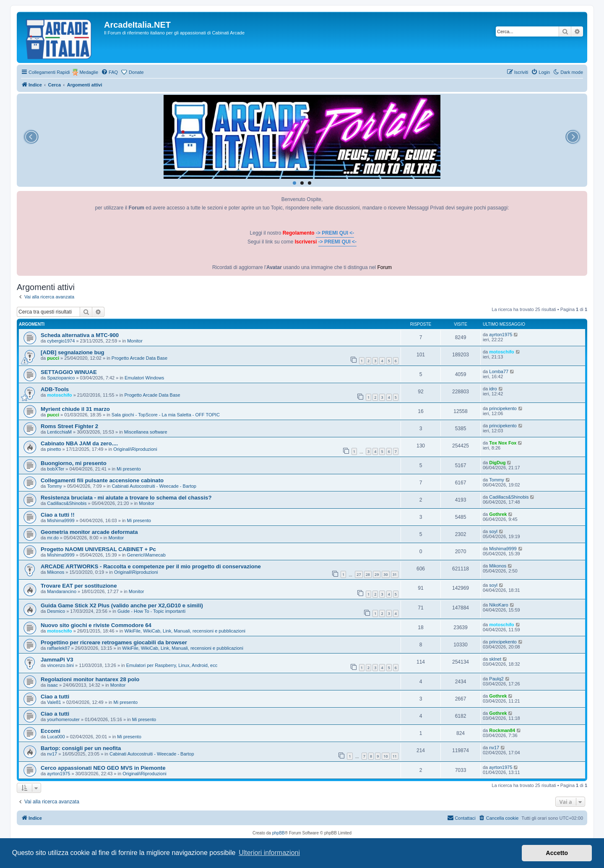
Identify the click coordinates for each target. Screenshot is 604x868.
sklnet (495, 659)
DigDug (497, 463)
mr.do (53, 538)
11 (395, 756)
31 (395, 574)
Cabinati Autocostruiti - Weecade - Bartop (154, 486)
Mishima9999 (61, 520)
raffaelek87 (58, 648)
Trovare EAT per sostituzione (79, 586)
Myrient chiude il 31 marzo (75, 409)
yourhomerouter (63, 719)
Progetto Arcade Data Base (139, 358)
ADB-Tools (55, 389)
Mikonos (56, 572)
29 (377, 574)
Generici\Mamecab (146, 555)
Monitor (135, 341)
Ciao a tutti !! (58, 515)
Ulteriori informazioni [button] (269, 853)
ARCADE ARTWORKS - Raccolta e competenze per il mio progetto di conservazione (151, 566)
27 (359, 574)
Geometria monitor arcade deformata (89, 532)
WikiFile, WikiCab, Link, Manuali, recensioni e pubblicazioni (185, 631)
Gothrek (498, 514)
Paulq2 (496, 679)
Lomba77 (499, 371)
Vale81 (54, 702)
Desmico (56, 611)
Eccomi (51, 731)
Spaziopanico (61, 378)
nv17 (52, 754)
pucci (53, 358)
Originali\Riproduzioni (135, 449)
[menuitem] (109, 72)
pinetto (54, 449)
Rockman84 (502, 730)
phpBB (279, 833)
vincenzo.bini (60, 665)
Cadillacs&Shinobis (67, 503)
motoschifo (501, 352)
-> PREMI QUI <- (335, 233)
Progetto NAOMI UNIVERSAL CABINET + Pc (98, 549)
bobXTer (56, 469)
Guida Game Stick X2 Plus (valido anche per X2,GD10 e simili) (122, 605)
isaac (52, 685)
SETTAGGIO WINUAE (69, 372)
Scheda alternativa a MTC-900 (80, 335)
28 (368, 574)
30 (385, 574)
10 (385, 756)
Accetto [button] (557, 853)
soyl (493, 531)
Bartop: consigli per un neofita (81, 748)
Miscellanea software (146, 432)
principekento (503, 408)
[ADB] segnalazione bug (73, 352)
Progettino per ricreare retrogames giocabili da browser (114, 642)
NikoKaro (499, 605)
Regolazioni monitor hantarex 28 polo (90, 679)
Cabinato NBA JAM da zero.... (79, 443)
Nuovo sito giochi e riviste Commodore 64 (96, 625)
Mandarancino (62, 591)
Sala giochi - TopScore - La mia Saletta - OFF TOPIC (166, 415)
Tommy (54, 486)
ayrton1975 (501, 335)
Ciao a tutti (55, 697)
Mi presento (129, 469)
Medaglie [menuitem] (89, 72)
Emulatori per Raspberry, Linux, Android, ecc (172, 665)
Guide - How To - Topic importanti (151, 611)
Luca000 (56, 737)
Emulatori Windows (144, 378)
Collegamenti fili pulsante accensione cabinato (102, 480)
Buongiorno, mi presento (74, 463)
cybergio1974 (61, 341)
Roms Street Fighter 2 (69, 426)
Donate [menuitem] (136, 72)
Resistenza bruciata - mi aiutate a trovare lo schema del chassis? (126, 498)
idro (493, 389)
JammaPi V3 (57, 660)
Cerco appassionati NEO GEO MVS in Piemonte (103, 768)
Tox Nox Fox (503, 443)
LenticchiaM (59, 432)
